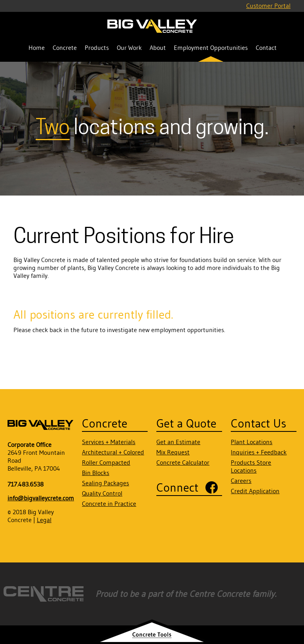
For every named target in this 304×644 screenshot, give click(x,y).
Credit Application (255, 491)
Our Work (129, 47)
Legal (44, 520)
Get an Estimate (178, 442)
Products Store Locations (251, 466)
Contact (266, 47)
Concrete (65, 47)
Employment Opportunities (211, 47)
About (158, 47)
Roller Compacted (106, 462)
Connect (177, 487)
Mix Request (173, 452)
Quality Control (102, 493)
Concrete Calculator (183, 462)
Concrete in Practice (109, 503)
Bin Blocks (96, 473)
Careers (241, 481)
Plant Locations (252, 442)
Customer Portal (268, 6)
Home (37, 47)
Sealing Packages (105, 483)
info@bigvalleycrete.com (41, 498)
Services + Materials (109, 442)
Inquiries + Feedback (259, 452)
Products (97, 47)
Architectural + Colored (113, 452)
